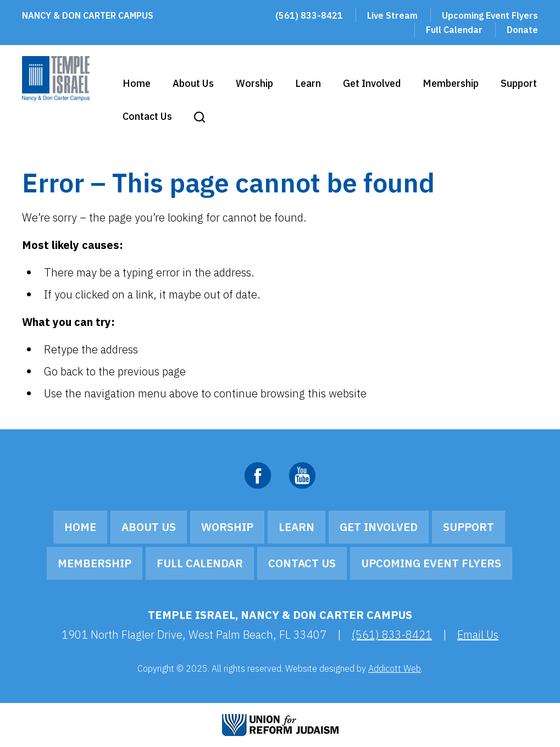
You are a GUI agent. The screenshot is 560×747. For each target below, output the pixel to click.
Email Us (478, 635)
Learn (308, 83)
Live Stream (392, 15)
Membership (451, 83)
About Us (193, 83)
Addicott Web (395, 668)
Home (137, 83)
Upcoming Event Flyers (490, 15)
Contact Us (147, 116)
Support (519, 83)
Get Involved (372, 83)
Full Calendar (454, 30)
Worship (254, 83)
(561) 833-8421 (309, 15)
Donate (522, 30)
